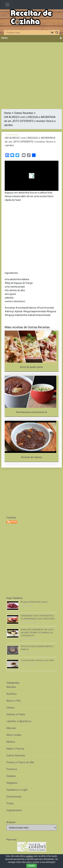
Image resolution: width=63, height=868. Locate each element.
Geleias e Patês (16, 714)
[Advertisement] (32, 74)
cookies (29, 856)
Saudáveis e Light (17, 790)
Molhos (11, 742)
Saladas (11, 776)
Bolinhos (12, 694)
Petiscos (12, 769)
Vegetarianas (14, 810)
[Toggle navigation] (7, 5)
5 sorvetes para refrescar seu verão (37, 660)
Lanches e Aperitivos (19, 721)
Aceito (32, 866)
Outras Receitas (24, 113)
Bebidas (11, 687)
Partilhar (11, 518)
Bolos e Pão (14, 701)
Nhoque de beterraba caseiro (34, 602)
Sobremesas (14, 797)
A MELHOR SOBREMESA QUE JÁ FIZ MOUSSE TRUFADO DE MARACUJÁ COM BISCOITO (37, 633)
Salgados (12, 783)
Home (8, 113)
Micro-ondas (14, 735)
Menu (5, 38)
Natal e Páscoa (15, 749)
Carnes (10, 708)
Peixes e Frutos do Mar (20, 762)
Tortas (10, 803)
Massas (11, 728)
